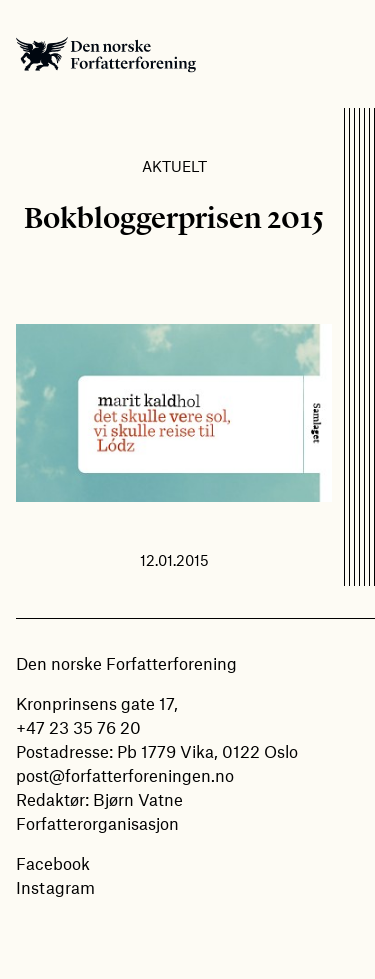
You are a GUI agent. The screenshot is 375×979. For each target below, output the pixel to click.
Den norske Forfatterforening (106, 54)
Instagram (55, 887)
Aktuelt (174, 166)
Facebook (53, 863)
